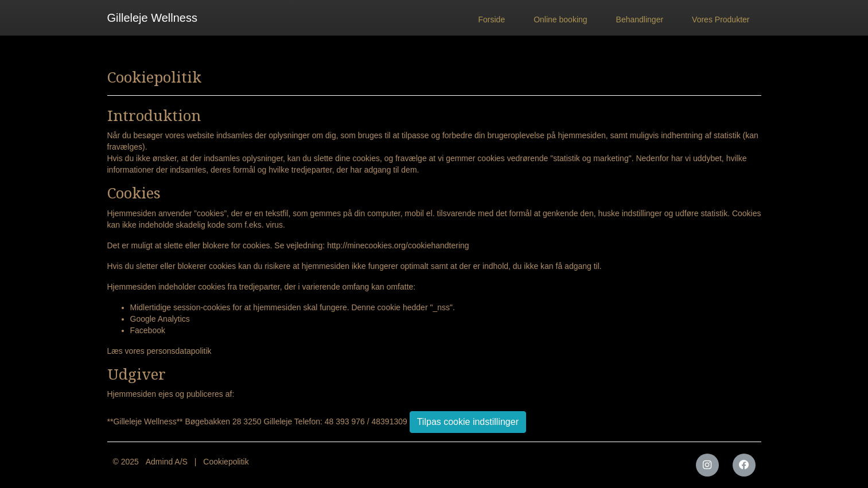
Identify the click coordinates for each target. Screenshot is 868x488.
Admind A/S (167, 462)
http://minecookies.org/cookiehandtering (398, 245)
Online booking (560, 19)
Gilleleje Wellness (152, 18)
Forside (492, 19)
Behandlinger (640, 19)
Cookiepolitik (226, 462)
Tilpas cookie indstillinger (468, 422)
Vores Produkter (721, 19)
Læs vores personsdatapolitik (159, 351)
